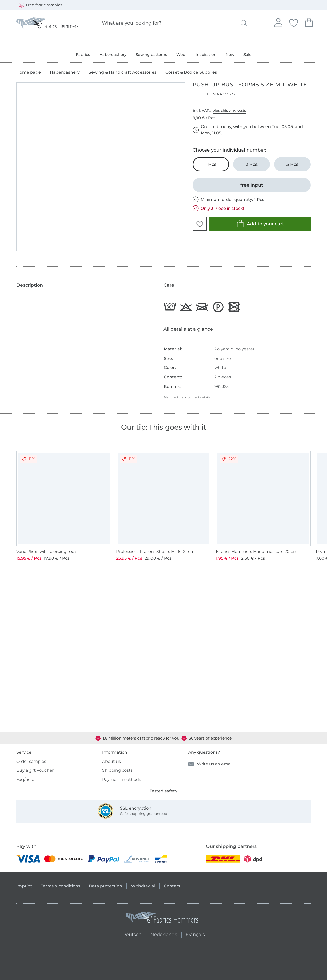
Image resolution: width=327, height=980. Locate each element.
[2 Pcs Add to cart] (252, 164)
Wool (181, 55)
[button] (200, 224)
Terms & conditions (61, 886)
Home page (29, 72)
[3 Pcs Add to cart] (292, 164)
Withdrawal (143, 886)
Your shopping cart (309, 22)
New (230, 55)
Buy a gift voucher (35, 770)
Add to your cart (260, 223)
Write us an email (210, 764)
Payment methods (122, 780)
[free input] (252, 185)
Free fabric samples (40, 5)
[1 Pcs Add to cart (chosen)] (211, 164)
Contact (172, 886)
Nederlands (164, 934)
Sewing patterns (151, 55)
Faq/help (25, 780)
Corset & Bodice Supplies (191, 72)
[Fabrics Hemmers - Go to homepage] (162, 918)
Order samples (31, 761)
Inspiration (206, 55)
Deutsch (130, 934)
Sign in (278, 22)
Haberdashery (113, 55)
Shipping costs (117, 770)
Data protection (106, 886)
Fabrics (83, 55)
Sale (247, 55)
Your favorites (294, 22)
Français (195, 934)
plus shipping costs (229, 110)
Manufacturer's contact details (187, 397)
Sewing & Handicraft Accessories (122, 72)
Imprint (24, 886)
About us (112, 761)
